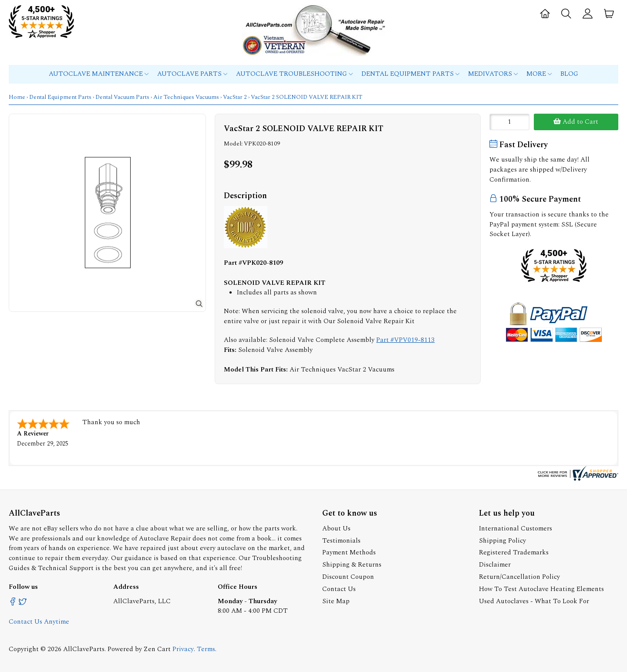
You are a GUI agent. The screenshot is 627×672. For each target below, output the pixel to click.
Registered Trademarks (514, 552)
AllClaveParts (84, 649)
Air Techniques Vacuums (186, 97)
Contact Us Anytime (39, 622)
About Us (336, 528)
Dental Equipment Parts (410, 74)
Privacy (183, 649)
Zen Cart (157, 649)
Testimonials (341, 541)
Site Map (336, 601)
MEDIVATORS (493, 74)
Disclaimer (495, 565)
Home (17, 97)
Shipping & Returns (352, 565)
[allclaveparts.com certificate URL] (577, 479)
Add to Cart (576, 122)
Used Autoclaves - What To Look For (534, 601)
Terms (206, 649)
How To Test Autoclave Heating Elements (541, 589)
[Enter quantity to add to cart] (509, 122)
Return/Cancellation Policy (519, 577)
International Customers (516, 528)
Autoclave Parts (192, 74)
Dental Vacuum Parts (122, 97)
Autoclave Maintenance (99, 74)
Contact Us (339, 589)
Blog (569, 74)
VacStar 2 (235, 97)
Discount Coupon (348, 577)
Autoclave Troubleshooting (294, 74)
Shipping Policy (502, 541)
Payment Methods (349, 552)
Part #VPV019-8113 (405, 340)
